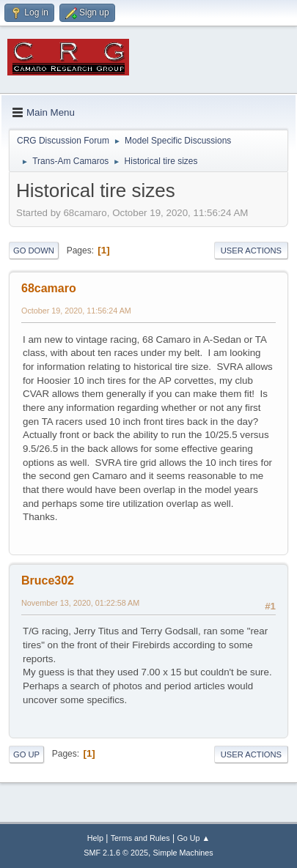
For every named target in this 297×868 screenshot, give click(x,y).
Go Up (26, 754)
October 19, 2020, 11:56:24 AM (76, 311)
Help (95, 838)
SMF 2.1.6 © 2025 (116, 853)
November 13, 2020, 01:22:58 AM (80, 603)
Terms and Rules (140, 838)
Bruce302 (48, 580)
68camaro (49, 288)
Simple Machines (183, 853)
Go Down (34, 251)
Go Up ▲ (193, 838)
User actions (251, 251)
